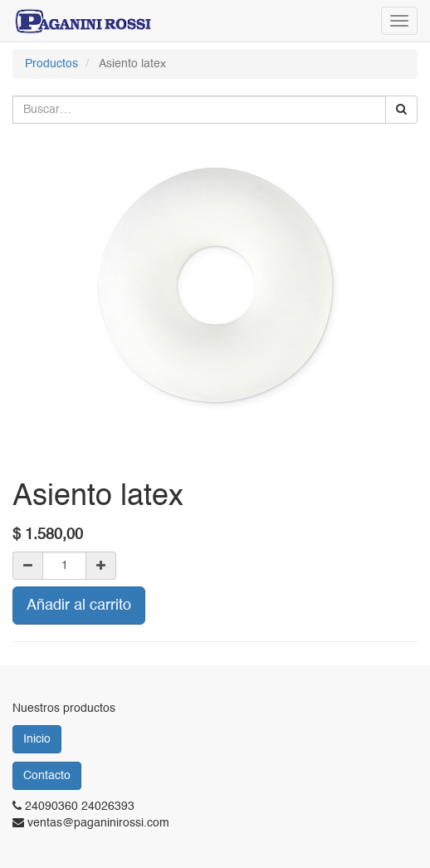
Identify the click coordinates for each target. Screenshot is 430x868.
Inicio (37, 739)
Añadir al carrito (79, 606)
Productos (51, 64)
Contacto (47, 776)
